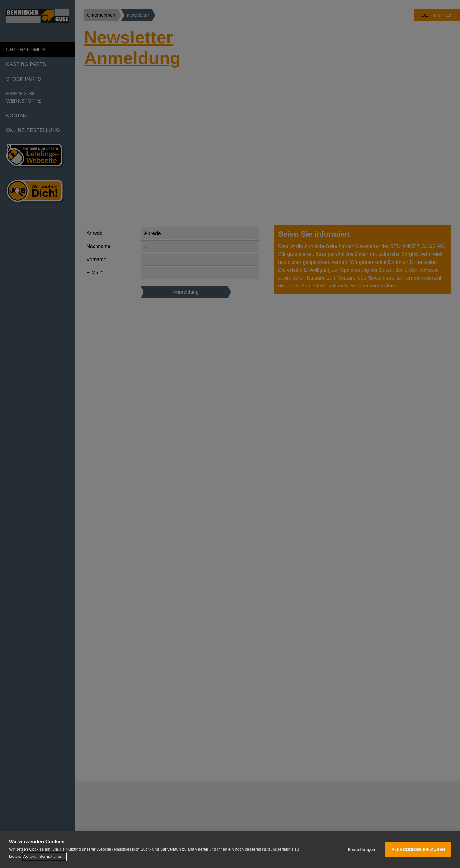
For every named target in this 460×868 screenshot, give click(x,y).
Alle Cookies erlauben (418, 849)
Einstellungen (362, 849)
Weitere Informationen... (44, 856)
